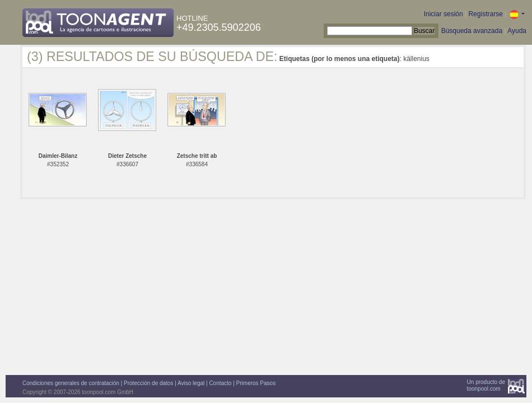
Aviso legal (191, 383)
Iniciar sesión (444, 14)
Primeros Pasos (256, 383)
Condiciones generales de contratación (71, 383)
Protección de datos (148, 383)
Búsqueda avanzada (472, 31)
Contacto (220, 383)
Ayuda (517, 31)
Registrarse (485, 14)
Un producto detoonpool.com (486, 385)
